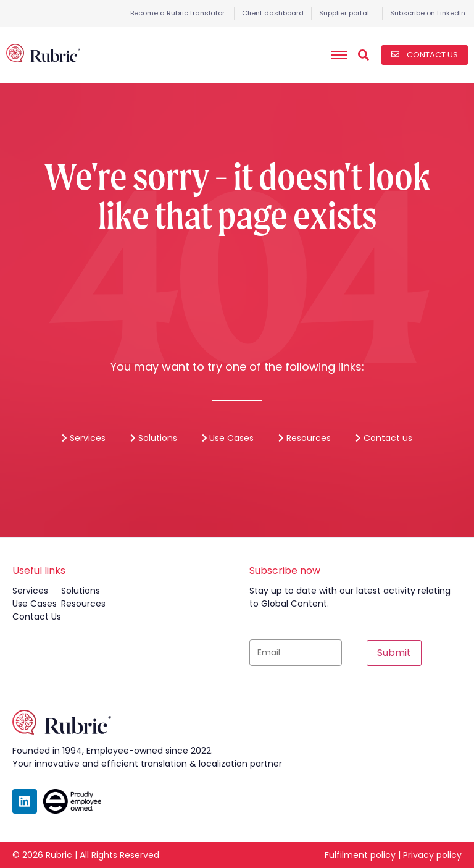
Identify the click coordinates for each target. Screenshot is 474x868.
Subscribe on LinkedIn (428, 13)
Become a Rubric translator (177, 13)
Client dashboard (273, 13)
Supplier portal (344, 13)
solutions (81, 591)
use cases (35, 604)
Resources (305, 438)
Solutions (154, 438)
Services (84, 438)
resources (83, 604)
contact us (37, 617)
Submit (394, 653)
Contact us (384, 438)
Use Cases (228, 438)
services (30, 591)
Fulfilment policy (360, 855)
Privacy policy (432, 855)
